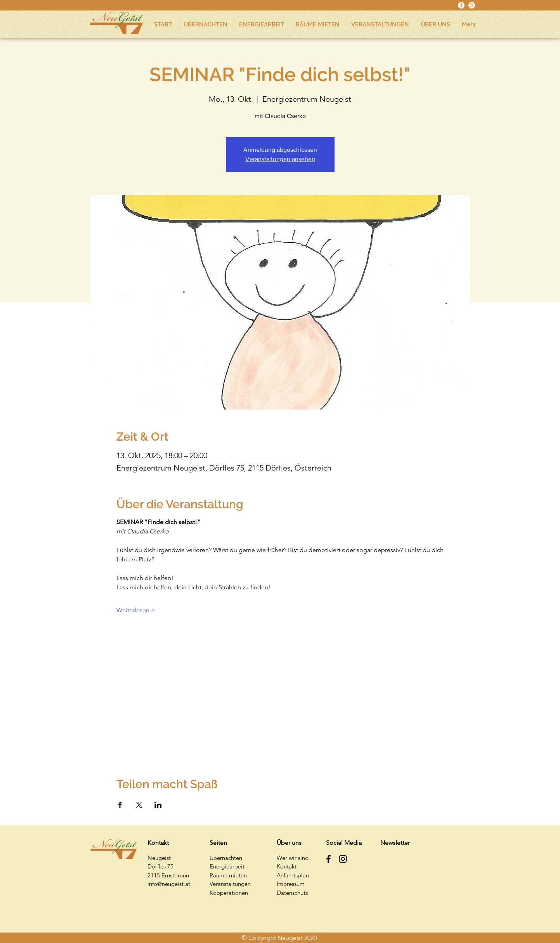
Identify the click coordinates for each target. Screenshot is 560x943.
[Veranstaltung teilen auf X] (139, 805)
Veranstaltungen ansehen (280, 159)
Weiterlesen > (136, 610)
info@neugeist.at (169, 884)
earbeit (235, 866)
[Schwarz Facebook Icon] (329, 859)
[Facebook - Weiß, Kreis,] (461, 5)
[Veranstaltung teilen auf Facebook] (120, 805)
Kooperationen (229, 893)
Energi (218, 866)
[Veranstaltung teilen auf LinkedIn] (158, 805)
